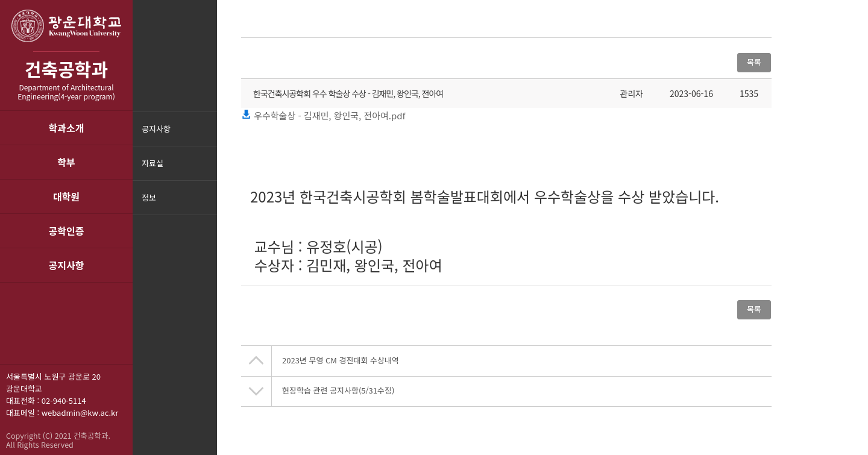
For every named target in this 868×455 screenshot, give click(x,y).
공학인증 (67, 231)
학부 (66, 162)
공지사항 (67, 265)
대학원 (66, 196)
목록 (754, 62)
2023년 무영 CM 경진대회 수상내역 (341, 360)
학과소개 (67, 128)
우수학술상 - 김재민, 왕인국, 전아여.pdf (323, 115)
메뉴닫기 (206, 205)
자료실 (153, 163)
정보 (149, 197)
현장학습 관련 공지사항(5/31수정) (338, 390)
